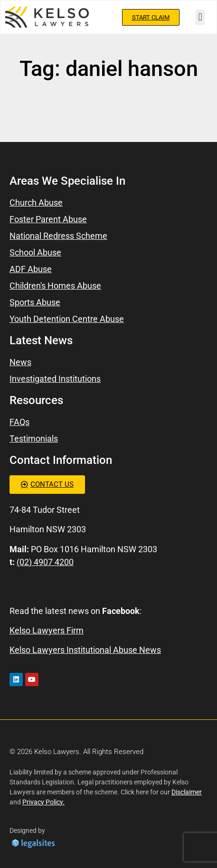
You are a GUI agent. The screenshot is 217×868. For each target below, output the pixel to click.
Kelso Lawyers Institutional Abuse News (85, 650)
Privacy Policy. (43, 802)
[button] (200, 17)
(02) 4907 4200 (45, 562)
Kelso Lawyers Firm (47, 630)
